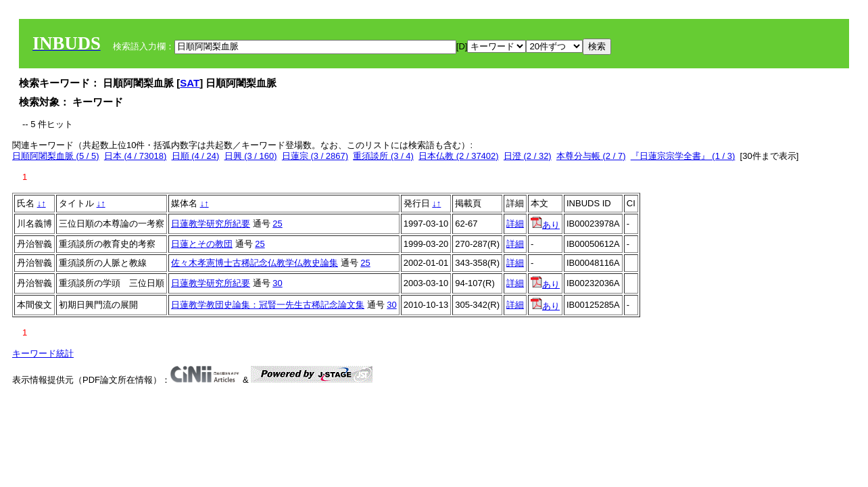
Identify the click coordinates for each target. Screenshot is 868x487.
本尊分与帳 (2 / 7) (591, 156)
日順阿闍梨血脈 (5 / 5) (56, 156)
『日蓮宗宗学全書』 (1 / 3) (683, 156)
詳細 (515, 224)
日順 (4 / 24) (196, 156)
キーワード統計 (43, 353)
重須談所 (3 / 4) (383, 156)
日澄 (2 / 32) (528, 156)
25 (277, 224)
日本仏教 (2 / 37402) (459, 156)
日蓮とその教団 (202, 244)
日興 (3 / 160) (251, 156)
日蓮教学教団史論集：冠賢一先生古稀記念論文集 (268, 305)
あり (545, 225)
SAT (190, 83)
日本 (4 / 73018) (136, 156)
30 (277, 283)
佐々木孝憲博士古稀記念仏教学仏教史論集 (255, 263)
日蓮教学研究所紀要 (211, 224)
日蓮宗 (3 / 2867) (315, 156)
